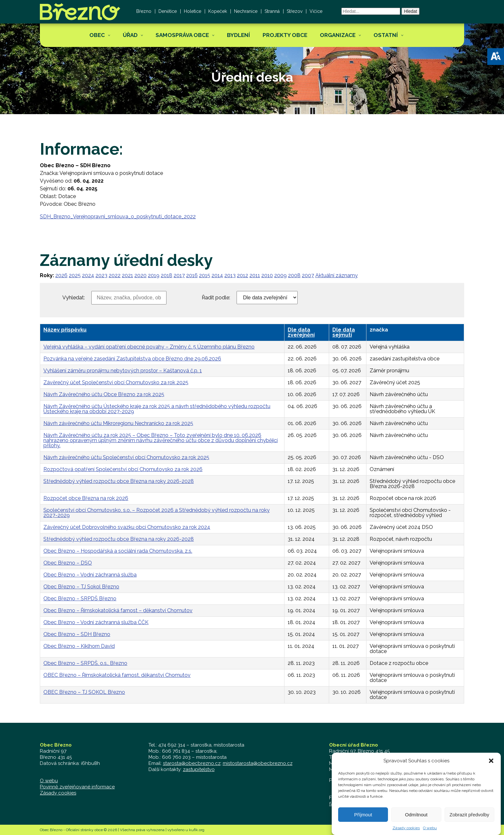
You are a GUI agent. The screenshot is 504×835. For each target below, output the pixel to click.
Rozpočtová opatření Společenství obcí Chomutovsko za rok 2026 (123, 469)
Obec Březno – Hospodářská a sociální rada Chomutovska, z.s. (118, 551)
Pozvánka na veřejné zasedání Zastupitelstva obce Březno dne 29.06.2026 (132, 359)
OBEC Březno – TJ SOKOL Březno (84, 692)
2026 (61, 275)
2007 (308, 275)
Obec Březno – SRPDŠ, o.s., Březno (85, 663)
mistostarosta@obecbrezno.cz (258, 763)
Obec (97, 35)
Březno (144, 11)
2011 (255, 275)
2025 (75, 275)
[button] (496, 57)
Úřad (130, 35)
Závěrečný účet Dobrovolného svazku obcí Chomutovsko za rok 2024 (127, 527)
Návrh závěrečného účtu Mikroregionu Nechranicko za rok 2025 (118, 423)
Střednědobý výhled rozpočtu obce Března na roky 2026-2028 (119, 481)
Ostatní (386, 35)
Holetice (193, 11)
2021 (127, 275)
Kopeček (218, 11)
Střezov (295, 11)
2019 (154, 275)
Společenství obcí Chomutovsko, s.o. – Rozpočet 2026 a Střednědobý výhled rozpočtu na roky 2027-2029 (157, 513)
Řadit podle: (216, 298)
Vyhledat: (74, 298)
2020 (140, 275)
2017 (179, 275)
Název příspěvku (65, 330)
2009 (280, 275)
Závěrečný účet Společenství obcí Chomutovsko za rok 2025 (116, 382)
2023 (101, 275)
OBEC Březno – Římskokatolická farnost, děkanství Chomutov (117, 675)
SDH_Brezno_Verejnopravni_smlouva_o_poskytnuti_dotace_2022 (118, 217)
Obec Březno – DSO (68, 563)
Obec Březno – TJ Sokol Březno (81, 587)
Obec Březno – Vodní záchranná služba (90, 575)
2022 (115, 275)
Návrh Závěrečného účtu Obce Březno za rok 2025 (104, 394)
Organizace (338, 35)
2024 (88, 275)
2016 (192, 275)
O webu (49, 781)
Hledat (410, 11)
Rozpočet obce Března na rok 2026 (86, 498)
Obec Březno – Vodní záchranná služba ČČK (96, 622)
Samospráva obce (182, 35)
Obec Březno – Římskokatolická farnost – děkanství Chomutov (118, 610)
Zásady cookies (58, 793)
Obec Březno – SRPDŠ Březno (80, 599)
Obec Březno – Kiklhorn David (79, 646)
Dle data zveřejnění (301, 332)
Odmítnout (416, 825)
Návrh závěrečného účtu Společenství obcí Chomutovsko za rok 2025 (126, 457)
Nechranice (246, 11)
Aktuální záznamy (337, 275)
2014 (217, 275)
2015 (205, 275)
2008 (294, 275)
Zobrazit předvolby (469, 825)
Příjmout (363, 825)
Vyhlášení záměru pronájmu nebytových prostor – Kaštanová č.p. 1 (123, 371)
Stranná (272, 11)
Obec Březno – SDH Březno (77, 634)
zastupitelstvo (199, 769)
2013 (230, 275)
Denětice (168, 11)
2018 (166, 275)
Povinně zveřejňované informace (77, 787)
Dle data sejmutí (344, 332)
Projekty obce (285, 35)
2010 (267, 275)
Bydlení (239, 35)
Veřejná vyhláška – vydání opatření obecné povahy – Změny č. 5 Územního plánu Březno (149, 347)
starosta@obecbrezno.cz (192, 763)
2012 (243, 275)
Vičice (316, 11)
